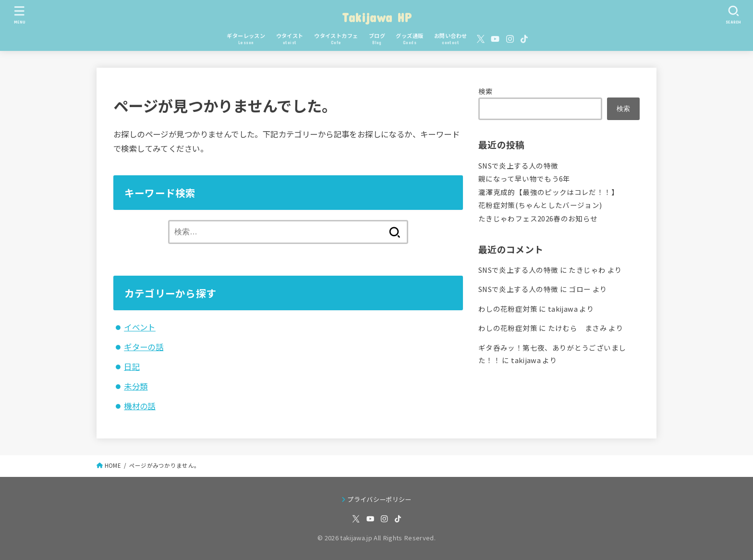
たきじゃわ (587, 270)
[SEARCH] (733, 15)
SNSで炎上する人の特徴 (518, 165)
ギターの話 (144, 347)
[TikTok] (524, 39)
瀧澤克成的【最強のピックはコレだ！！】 (548, 192)
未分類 (136, 386)
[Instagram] (510, 39)
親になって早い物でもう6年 (524, 178)
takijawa (563, 309)
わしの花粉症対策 (508, 309)
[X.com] (481, 39)
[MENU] (19, 15)
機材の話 (140, 406)
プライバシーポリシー (379, 499)
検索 (486, 91)
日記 (132, 366)
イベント (140, 327)
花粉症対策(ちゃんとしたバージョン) (540, 205)
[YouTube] (495, 39)
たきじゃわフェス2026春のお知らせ (538, 218)
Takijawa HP (376, 17)
